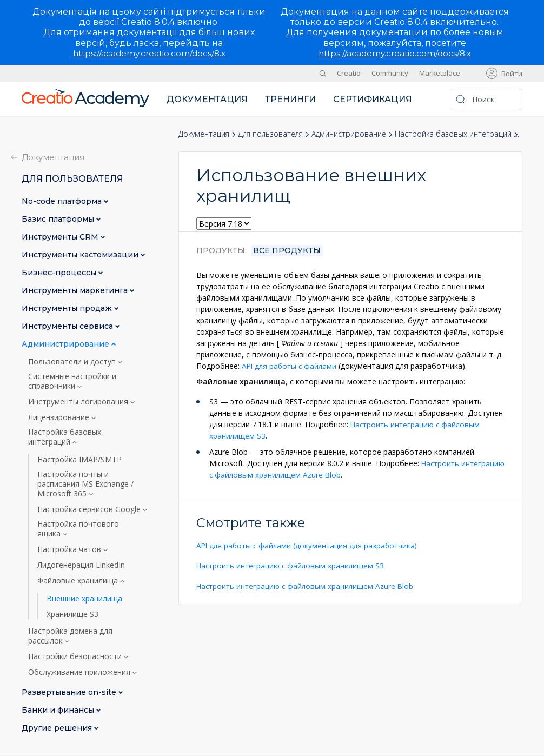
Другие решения (58, 728)
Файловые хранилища (79, 581)
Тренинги (290, 99)
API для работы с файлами (291, 366)
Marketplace (440, 73)
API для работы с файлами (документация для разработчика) (310, 545)
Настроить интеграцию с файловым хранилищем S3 (292, 565)
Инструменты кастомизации (81, 255)
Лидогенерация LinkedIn (81, 565)
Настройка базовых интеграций (453, 134)
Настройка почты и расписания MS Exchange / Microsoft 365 (85, 484)
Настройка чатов (70, 549)
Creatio (349, 73)
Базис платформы (59, 219)
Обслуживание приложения (80, 672)
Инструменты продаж (68, 309)
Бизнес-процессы (60, 273)
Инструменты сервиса (68, 326)
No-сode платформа (63, 201)
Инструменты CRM (61, 237)
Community (390, 73)
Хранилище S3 (72, 614)
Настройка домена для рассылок (70, 636)
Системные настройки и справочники (72, 381)
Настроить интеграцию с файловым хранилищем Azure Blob (307, 585)
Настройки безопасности (76, 656)
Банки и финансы (59, 710)
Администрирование (349, 134)
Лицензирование (60, 417)
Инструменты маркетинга (76, 291)
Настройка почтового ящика (78, 529)
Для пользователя (270, 134)
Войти (512, 74)
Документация (207, 99)
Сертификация (373, 99)
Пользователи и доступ (73, 362)
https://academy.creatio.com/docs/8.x (149, 53)
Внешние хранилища (84, 599)
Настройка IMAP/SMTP (79, 460)
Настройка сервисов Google (90, 509)
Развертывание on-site (70, 692)
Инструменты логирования (79, 402)
